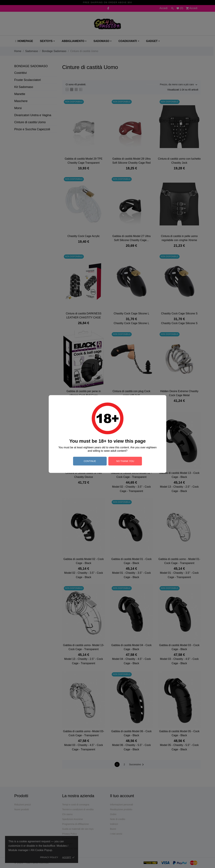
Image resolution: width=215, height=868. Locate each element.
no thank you (125, 461)
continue (90, 461)
